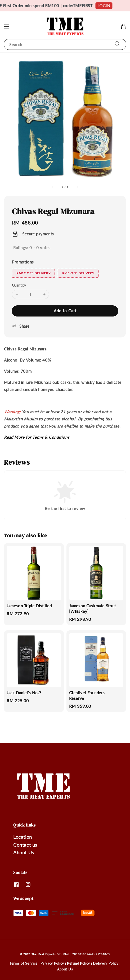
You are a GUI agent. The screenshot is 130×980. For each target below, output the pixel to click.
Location (23, 837)
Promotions (23, 262)
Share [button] (21, 326)
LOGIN (108, 6)
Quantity (19, 285)
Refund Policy (79, 963)
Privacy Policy (52, 963)
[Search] (118, 44)
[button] (7, 27)
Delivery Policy (106, 963)
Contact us (25, 845)
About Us (24, 852)
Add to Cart (65, 311)
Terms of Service (24, 963)
